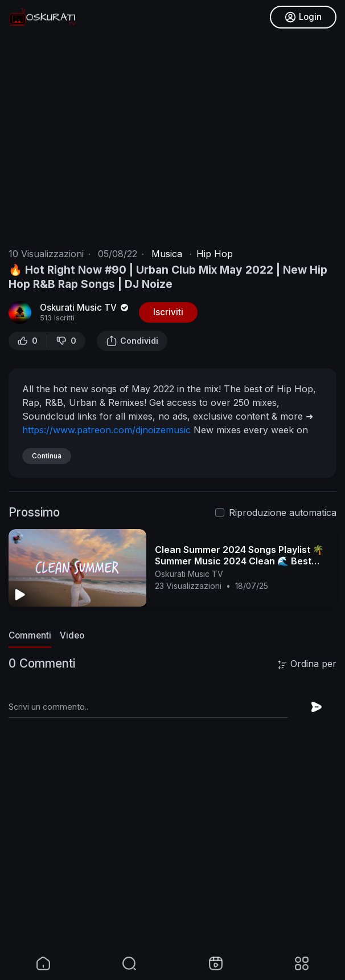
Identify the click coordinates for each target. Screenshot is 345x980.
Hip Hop (215, 254)
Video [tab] (72, 635)
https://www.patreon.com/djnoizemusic (106, 430)
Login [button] (303, 17)
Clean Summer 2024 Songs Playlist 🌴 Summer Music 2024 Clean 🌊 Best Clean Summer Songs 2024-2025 (239, 561)
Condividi (132, 341)
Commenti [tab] (30, 635)
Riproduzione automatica (283, 513)
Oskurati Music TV (85, 308)
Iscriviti (168, 312)
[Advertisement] (172, 866)
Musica (167, 254)
